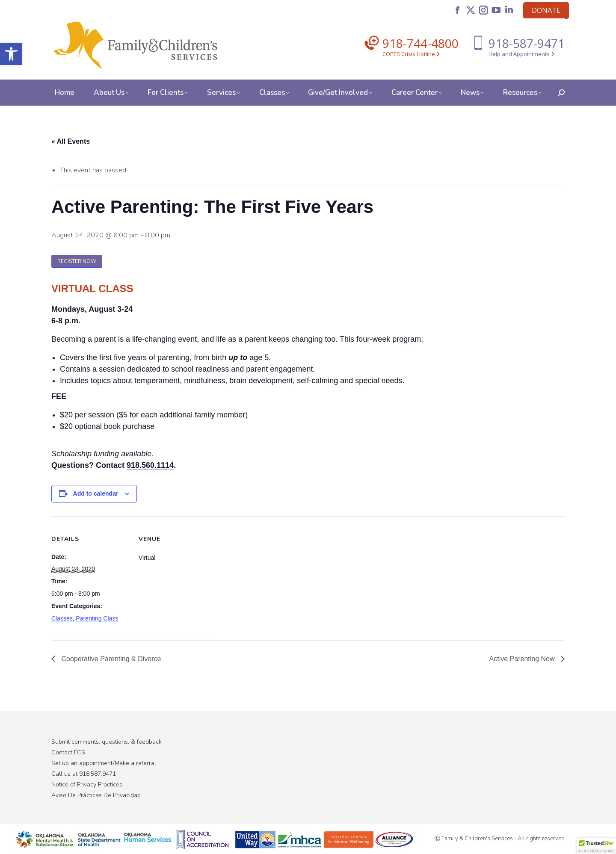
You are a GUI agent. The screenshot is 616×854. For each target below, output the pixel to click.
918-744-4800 (421, 43)
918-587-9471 (527, 43)
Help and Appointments (521, 54)
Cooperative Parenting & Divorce (110, 659)
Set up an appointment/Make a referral (104, 763)
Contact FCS (68, 752)
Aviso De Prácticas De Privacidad (96, 795)
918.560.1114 (150, 465)
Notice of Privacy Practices (87, 785)
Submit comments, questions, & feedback (107, 742)
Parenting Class (97, 618)
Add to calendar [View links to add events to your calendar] (96, 493)
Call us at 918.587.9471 (84, 774)
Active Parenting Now (523, 659)
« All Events (71, 141)
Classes (62, 618)
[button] (11, 54)
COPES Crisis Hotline (411, 54)
